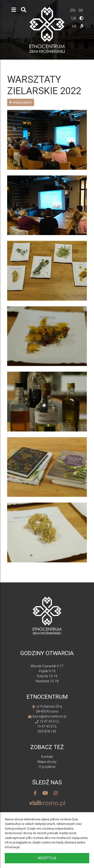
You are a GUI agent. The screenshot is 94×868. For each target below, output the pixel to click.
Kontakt (47, 757)
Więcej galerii (21, 102)
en (73, 10)
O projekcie (47, 767)
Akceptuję (47, 858)
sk (81, 10)
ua (74, 18)
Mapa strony (47, 762)
